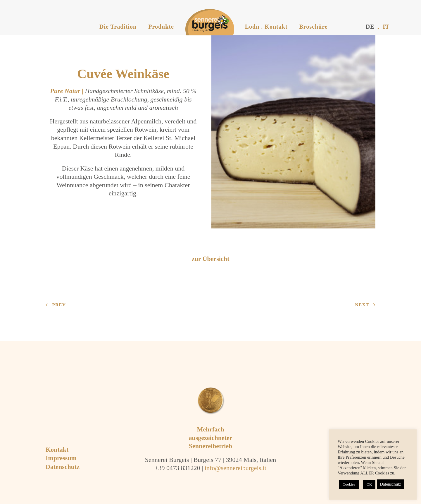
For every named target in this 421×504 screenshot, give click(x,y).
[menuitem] (118, 18)
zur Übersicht (211, 259)
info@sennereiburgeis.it (235, 468)
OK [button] (369, 484)
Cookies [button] (349, 484)
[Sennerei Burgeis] (204, 22)
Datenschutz (63, 467)
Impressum (61, 458)
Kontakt (57, 449)
